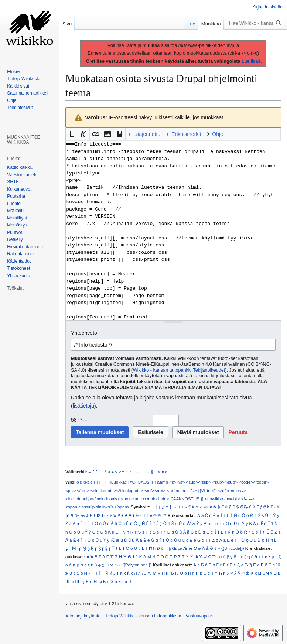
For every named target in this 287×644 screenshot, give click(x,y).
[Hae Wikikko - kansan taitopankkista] (255, 23)
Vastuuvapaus (200, 616)
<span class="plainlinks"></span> (98, 507)
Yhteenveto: (85, 333)
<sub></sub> (225, 482)
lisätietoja (83, 406)
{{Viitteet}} (207, 490)
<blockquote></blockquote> (117, 490)
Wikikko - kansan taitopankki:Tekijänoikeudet (179, 370)
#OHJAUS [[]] (143, 482)
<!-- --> (248, 499)
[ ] (99, 482)
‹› (201, 507)
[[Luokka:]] (119, 482)
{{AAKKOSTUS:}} (187, 499)
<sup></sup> (199, 482)
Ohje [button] (218, 134)
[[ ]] (105, 482)
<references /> (232, 490)
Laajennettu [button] (147, 134)
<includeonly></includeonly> (93, 499)
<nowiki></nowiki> (222, 499)
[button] (72, 134)
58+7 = (79, 420)
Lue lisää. (252, 61)
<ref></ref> (155, 490)
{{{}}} (88, 482)
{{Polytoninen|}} (137, 565)
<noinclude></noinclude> (145, 499)
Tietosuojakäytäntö (82, 616)
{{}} (79, 482)
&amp (163, 482)
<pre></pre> (77, 490)
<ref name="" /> (182, 490)
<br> (163, 472)
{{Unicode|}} (233, 548)
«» (206, 507)
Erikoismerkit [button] (186, 134)
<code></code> (254, 482)
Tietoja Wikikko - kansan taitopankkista (143, 616)
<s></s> (177, 482)
